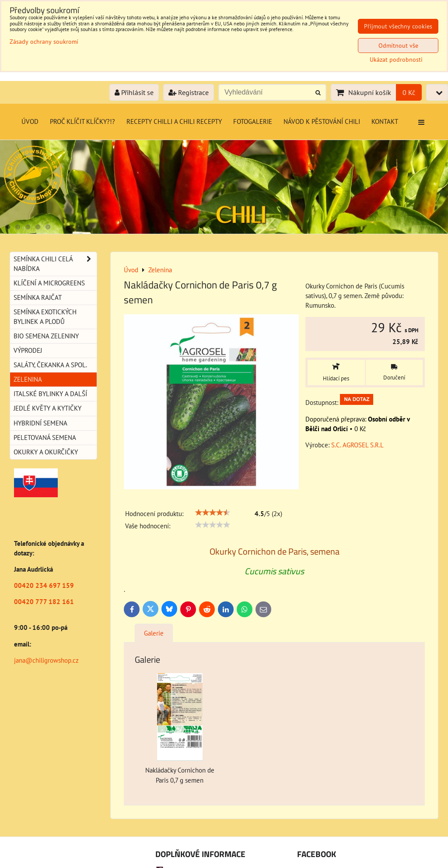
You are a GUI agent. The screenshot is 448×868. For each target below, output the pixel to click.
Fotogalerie (253, 121)
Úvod (30, 121)
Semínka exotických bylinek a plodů (45, 317)
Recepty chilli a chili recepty (174, 121)
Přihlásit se (134, 92)
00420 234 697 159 (44, 585)
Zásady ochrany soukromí (44, 42)
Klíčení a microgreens (49, 283)
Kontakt (385, 121)
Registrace (189, 92)
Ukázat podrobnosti (396, 60)
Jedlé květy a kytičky (47, 408)
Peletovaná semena (45, 438)
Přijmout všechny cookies (398, 26)
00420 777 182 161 (44, 602)
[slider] (213, 513)
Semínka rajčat (38, 297)
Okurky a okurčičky (46, 452)
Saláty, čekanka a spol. (50, 365)
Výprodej (28, 350)
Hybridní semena (40, 423)
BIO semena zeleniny (46, 336)
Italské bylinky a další (50, 394)
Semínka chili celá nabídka (55, 264)
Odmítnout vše (398, 46)
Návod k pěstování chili (322, 121)
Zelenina (28, 379)
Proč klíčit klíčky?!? (82, 121)
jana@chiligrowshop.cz (46, 660)
